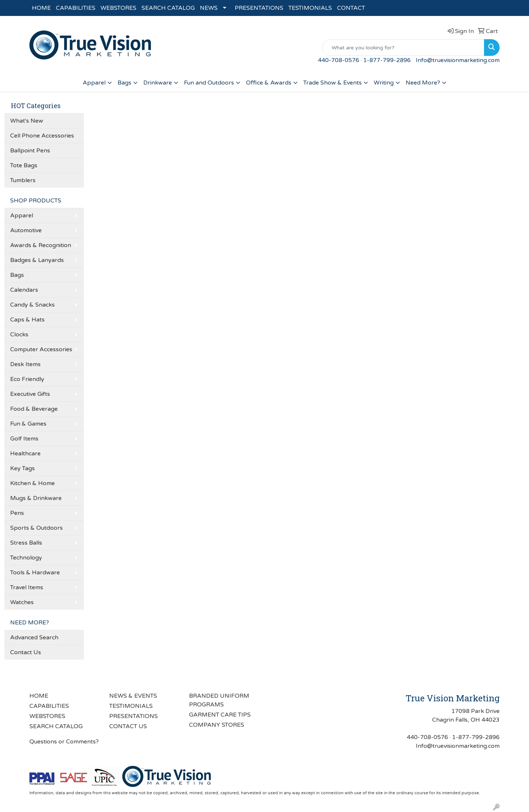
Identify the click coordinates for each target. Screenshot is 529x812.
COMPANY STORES (217, 725)
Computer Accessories (41, 349)
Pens (17, 513)
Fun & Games (28, 424)
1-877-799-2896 (387, 60)
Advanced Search (34, 637)
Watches (22, 602)
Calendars (24, 290)
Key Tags (22, 468)
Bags (124, 83)
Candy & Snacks (32, 305)
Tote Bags (24, 165)
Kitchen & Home (32, 483)
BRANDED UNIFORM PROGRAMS (219, 700)
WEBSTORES (118, 8)
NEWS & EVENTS (133, 696)
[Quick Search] (403, 48)
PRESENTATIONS (259, 8)
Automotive (26, 230)
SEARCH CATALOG (168, 8)
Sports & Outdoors (36, 528)
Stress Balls (26, 543)
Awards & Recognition (41, 245)
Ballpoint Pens (30, 151)
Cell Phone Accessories (42, 136)
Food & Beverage (34, 409)
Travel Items (27, 587)
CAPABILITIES (76, 8)
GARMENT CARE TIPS (220, 715)
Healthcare (25, 454)
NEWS (209, 8)
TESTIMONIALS (310, 8)
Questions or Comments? (64, 742)
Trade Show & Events (333, 83)
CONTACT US (128, 726)
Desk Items (25, 364)
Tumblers (23, 180)
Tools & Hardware (35, 573)
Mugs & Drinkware (36, 498)
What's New (27, 121)
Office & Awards (269, 83)
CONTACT (351, 8)
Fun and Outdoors (209, 83)
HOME (41, 8)
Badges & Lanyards (37, 260)
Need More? (423, 83)
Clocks (19, 335)
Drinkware (158, 83)
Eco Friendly (27, 379)
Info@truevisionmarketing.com (458, 60)
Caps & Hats (27, 320)
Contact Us (26, 652)
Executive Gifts (30, 394)
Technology (26, 558)
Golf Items (24, 439)
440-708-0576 (339, 60)
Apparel (94, 83)
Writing (384, 83)
